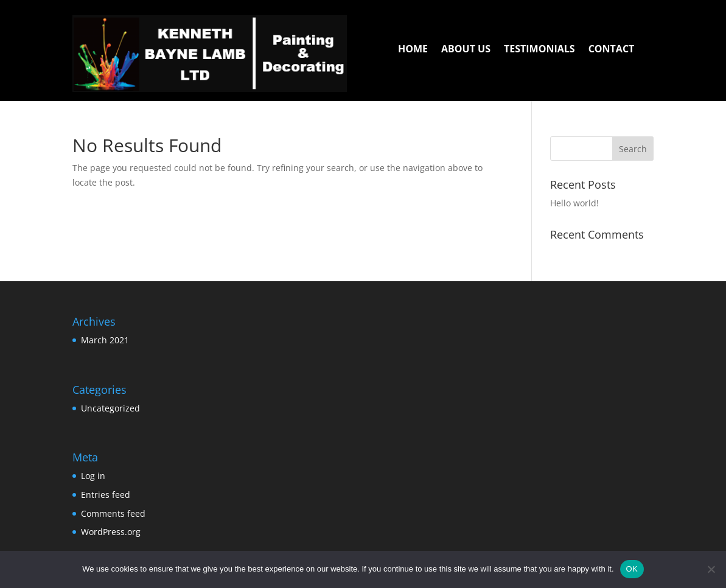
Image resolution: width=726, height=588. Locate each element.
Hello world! (574, 203)
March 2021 (105, 340)
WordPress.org (111, 532)
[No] (711, 569)
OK (632, 569)
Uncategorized (110, 408)
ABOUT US (466, 50)
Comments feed (113, 513)
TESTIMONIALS (539, 50)
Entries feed (106, 495)
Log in (93, 476)
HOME (413, 50)
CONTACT (612, 50)
